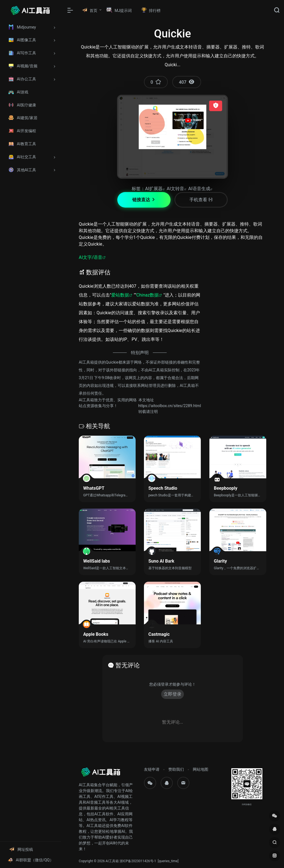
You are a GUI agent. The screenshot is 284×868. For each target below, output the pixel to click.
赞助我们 (176, 769)
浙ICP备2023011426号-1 (138, 861)
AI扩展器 (154, 189)
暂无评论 (128, 665)
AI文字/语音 (91, 257)
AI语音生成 (199, 189)
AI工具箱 (112, 861)
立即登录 (173, 694)
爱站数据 (120, 295)
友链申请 (152, 769)
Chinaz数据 (148, 295)
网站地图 (201, 769)
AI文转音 (175, 189)
